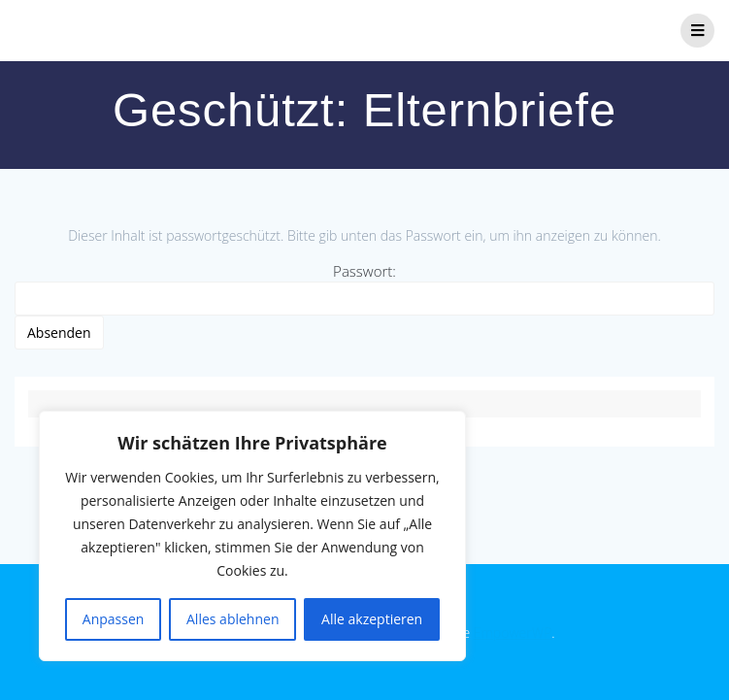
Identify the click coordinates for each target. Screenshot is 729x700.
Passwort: (364, 288)
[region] (252, 536)
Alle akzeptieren (372, 619)
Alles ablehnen (232, 619)
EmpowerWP (513, 633)
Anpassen (114, 619)
